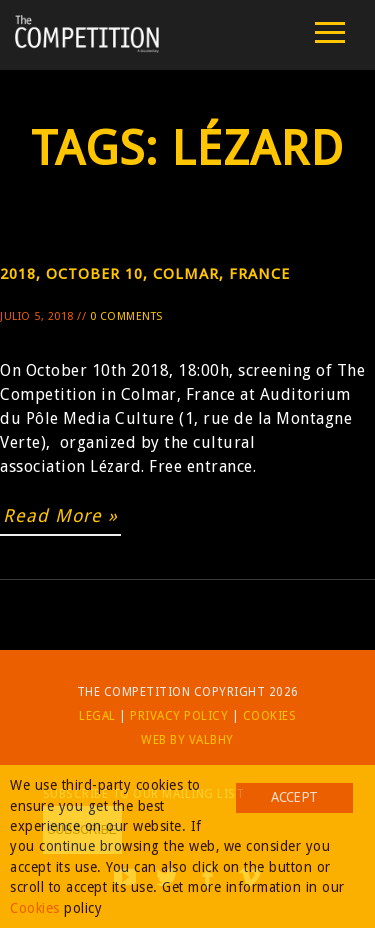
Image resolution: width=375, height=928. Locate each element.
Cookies (270, 716)
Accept (294, 797)
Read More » (60, 515)
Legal (97, 716)
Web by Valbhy (187, 740)
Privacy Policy (179, 716)
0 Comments (126, 316)
